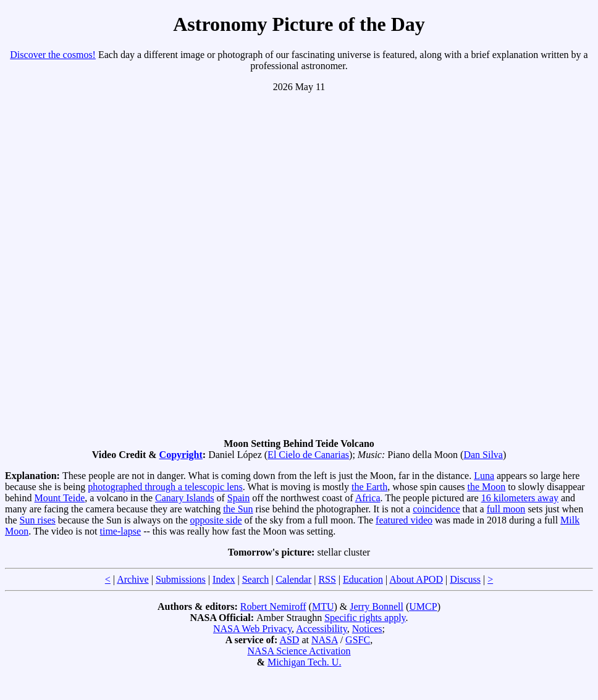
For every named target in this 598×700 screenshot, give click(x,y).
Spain (238, 498)
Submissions (181, 579)
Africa (368, 498)
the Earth (369, 487)
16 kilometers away (520, 498)
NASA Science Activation (299, 651)
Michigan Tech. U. (304, 662)
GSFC (358, 640)
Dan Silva (483, 455)
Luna (484, 476)
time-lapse (120, 531)
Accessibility (322, 629)
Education (363, 579)
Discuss (465, 579)
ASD (289, 640)
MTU (323, 606)
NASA (325, 640)
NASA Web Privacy (252, 629)
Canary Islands (185, 498)
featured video (404, 520)
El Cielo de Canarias (308, 455)
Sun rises (38, 520)
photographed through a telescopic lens (165, 487)
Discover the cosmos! (53, 55)
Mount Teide (60, 498)
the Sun (238, 509)
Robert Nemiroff (273, 606)
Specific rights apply (365, 618)
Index (224, 579)
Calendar (293, 579)
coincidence (436, 509)
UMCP (423, 606)
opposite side (216, 520)
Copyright (181, 455)
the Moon (486, 487)
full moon (506, 509)
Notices (367, 629)
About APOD (416, 579)
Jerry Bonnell (377, 606)
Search (256, 579)
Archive (133, 579)
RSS (327, 579)
